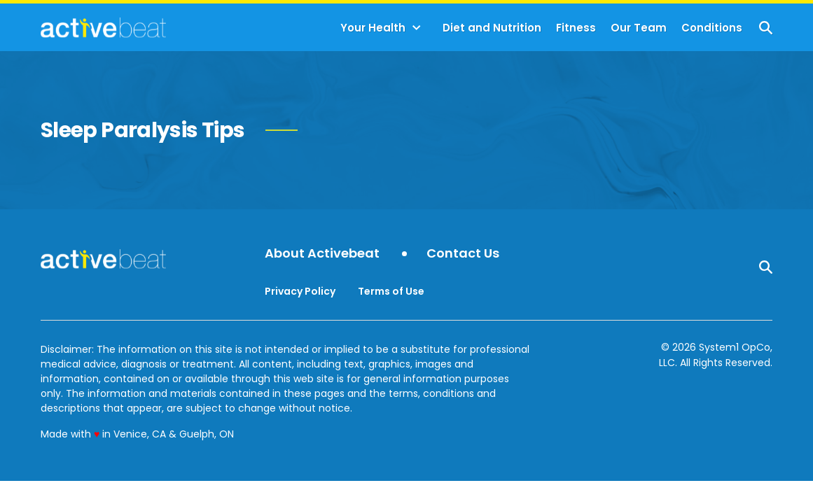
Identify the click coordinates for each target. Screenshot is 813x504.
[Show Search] (766, 28)
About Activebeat (322, 254)
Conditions (712, 28)
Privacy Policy (300, 291)
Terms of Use (391, 291)
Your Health (373, 28)
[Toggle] (417, 28)
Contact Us (463, 254)
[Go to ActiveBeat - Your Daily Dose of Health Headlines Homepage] (103, 27)
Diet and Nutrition (492, 28)
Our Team (639, 28)
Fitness (576, 28)
